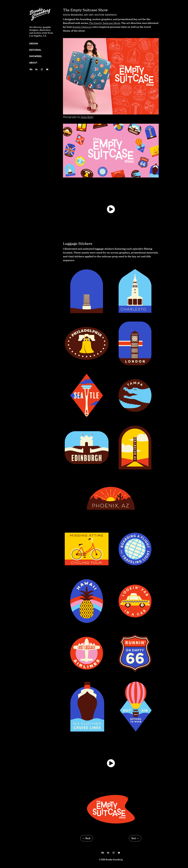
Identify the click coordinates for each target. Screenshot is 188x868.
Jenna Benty (87, 117)
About (33, 62)
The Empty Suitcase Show (105, 23)
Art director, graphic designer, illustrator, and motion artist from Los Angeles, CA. (41, 31)
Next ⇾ (135, 838)
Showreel (36, 56)
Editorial (35, 50)
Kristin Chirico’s (82, 27)
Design (34, 43)
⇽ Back (87, 838)
